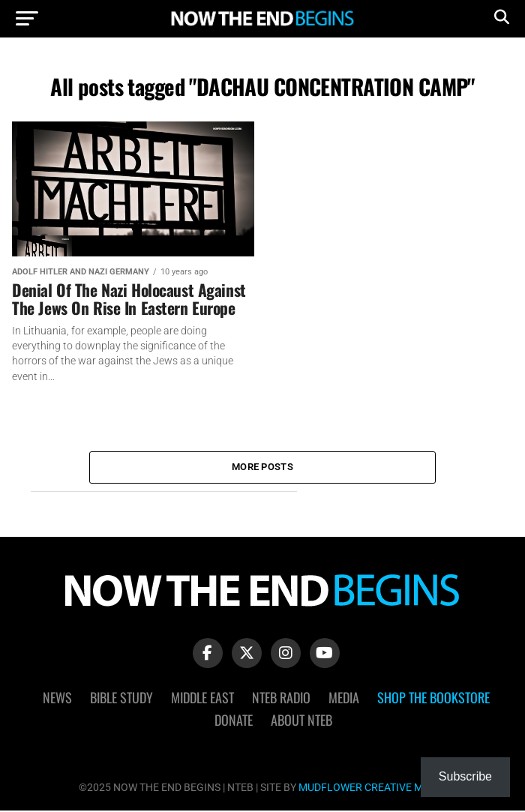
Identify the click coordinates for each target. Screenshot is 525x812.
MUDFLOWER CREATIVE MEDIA (372, 788)
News (57, 698)
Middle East (202, 698)
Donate (234, 721)
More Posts (262, 467)
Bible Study (121, 698)
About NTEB (301, 721)
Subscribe (465, 776)
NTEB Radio (281, 698)
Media (344, 698)
